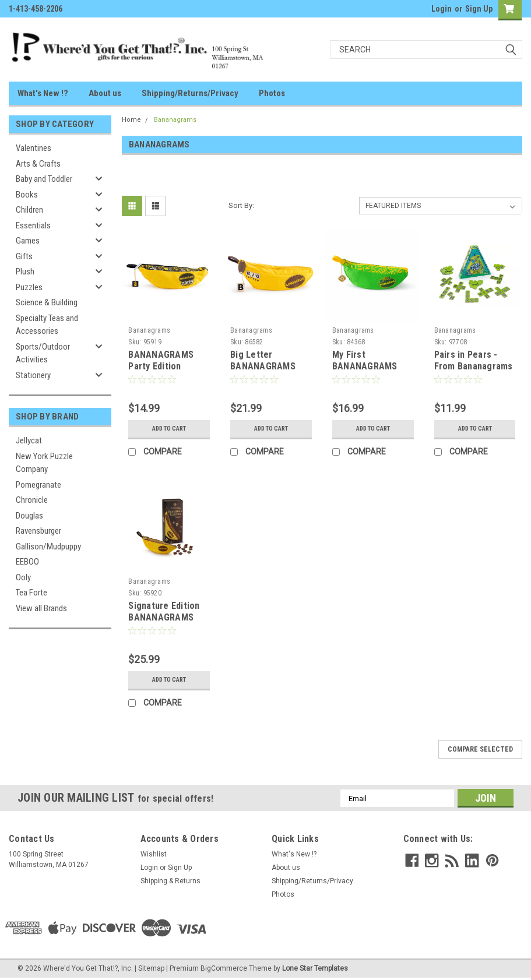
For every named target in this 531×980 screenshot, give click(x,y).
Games (28, 241)
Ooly (23, 577)
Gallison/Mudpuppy (48, 547)
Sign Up (479, 9)
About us (105, 93)
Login (442, 9)
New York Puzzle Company (44, 463)
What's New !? (43, 93)
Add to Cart (169, 429)
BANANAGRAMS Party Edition (161, 360)
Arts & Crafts (38, 164)
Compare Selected (480, 749)
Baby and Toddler (44, 179)
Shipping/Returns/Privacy (190, 93)
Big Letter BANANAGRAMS (263, 360)
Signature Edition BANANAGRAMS (164, 611)
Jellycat (29, 440)
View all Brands (41, 608)
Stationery (33, 375)
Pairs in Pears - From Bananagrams (474, 360)
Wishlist (154, 854)
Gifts (24, 256)
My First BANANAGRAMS (365, 360)
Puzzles (29, 287)
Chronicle (32, 500)
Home (131, 120)
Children (29, 210)
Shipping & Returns (170, 881)
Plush (25, 272)
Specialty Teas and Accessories (47, 325)
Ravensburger (38, 531)
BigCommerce (224, 968)
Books (27, 195)
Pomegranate (38, 485)
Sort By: (241, 205)
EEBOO (27, 562)
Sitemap (151, 968)
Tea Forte (31, 593)
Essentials (33, 225)
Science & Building (47, 302)
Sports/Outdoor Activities (43, 353)
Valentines (34, 148)
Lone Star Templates (315, 968)
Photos (272, 93)
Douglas (29, 516)
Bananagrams (175, 120)
